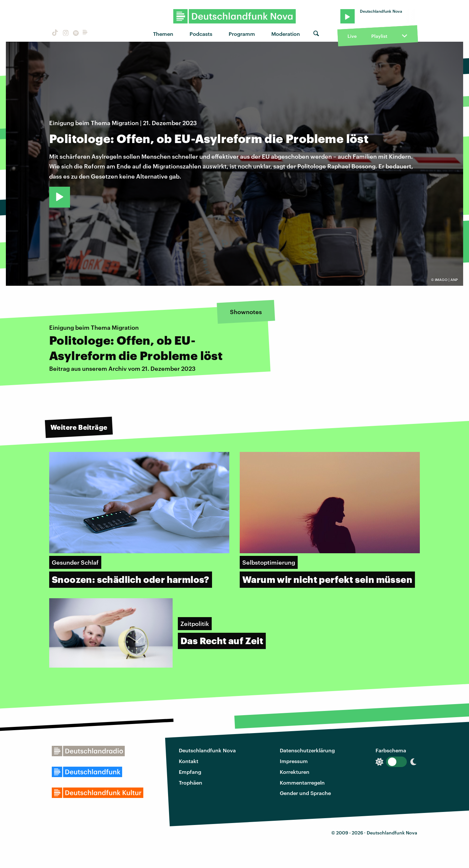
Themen (163, 34)
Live (352, 36)
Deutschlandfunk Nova (207, 750)
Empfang (190, 772)
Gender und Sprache (305, 793)
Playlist (379, 36)
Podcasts (201, 34)
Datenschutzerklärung (307, 750)
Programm (242, 34)
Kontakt (189, 761)
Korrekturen (295, 772)
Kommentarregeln (302, 782)
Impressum (294, 761)
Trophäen (191, 782)
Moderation (286, 34)
